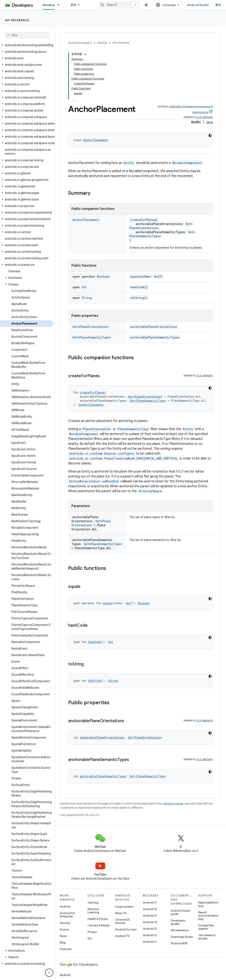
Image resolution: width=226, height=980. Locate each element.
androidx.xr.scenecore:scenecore (191, 106)
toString (137, 298)
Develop (102, 43)
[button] (27, 48)
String (87, 298)
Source (64, 929)
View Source (200, 112)
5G (90, 938)
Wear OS (121, 913)
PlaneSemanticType (144, 236)
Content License (173, 804)
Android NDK (179, 943)
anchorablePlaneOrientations (154, 327)
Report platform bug (208, 904)
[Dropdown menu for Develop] (60, 5)
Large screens (124, 907)
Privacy (92, 932)
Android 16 (150, 909)
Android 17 (150, 902)
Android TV (122, 936)
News (63, 936)
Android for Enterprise (67, 915)
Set (188, 224)
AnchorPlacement (96, 140)
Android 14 (150, 922)
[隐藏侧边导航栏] (49, 973)
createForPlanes (143, 220)
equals (135, 276)
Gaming (93, 902)
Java (209, 122)
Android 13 (150, 929)
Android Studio (198, 5)
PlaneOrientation (143, 228)
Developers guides (178, 922)
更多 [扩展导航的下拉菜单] (74, 5)
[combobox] (119, 5)
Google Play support (206, 927)
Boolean (103, 276)
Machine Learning (93, 911)
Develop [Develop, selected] (49, 5)
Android (65, 907)
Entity (129, 163)
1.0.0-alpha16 (204, 117)
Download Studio (182, 937)
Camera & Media (99, 925)
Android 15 (150, 915)
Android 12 (150, 935)
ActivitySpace (150, 491)
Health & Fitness (98, 919)
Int (84, 287)
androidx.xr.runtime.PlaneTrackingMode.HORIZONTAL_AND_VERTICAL (124, 458)
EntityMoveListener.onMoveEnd (94, 481)
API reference (17, 20)
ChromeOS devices (122, 921)
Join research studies (207, 937)
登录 (218, 5)
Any (157, 276)
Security (65, 923)
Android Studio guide (180, 912)
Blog (63, 942)
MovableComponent (187, 163)
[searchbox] (27, 35)
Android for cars (126, 929)
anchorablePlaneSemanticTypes (155, 337)
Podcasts (66, 949)
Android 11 (150, 942)
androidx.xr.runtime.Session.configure (102, 453)
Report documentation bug (208, 915)
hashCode (137, 287)
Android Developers (80, 43)
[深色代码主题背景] (210, 136)
